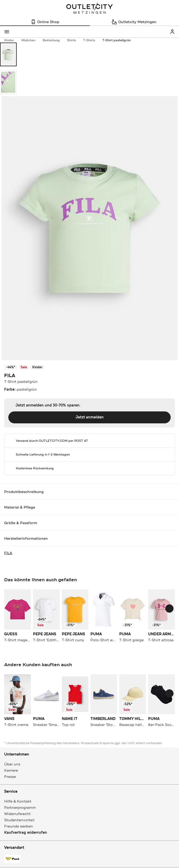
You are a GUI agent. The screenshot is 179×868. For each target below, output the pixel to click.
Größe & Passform (89, 523)
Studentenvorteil (19, 820)
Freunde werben (19, 826)
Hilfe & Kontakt (18, 801)
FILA (10, 376)
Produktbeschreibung (89, 492)
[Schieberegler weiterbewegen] (169, 609)
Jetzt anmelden (90, 417)
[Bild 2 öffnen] (8, 82)
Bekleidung (54, 40)
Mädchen (31, 40)
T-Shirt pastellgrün (117, 40)
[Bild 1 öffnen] (8, 54)
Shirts (74, 40)
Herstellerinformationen (89, 538)
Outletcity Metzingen (90, 9)
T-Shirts (92, 40)
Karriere (11, 770)
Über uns (12, 764)
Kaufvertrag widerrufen (26, 833)
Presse (10, 777)
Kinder (12, 40)
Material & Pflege (89, 507)
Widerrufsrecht (17, 814)
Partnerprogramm (20, 807)
